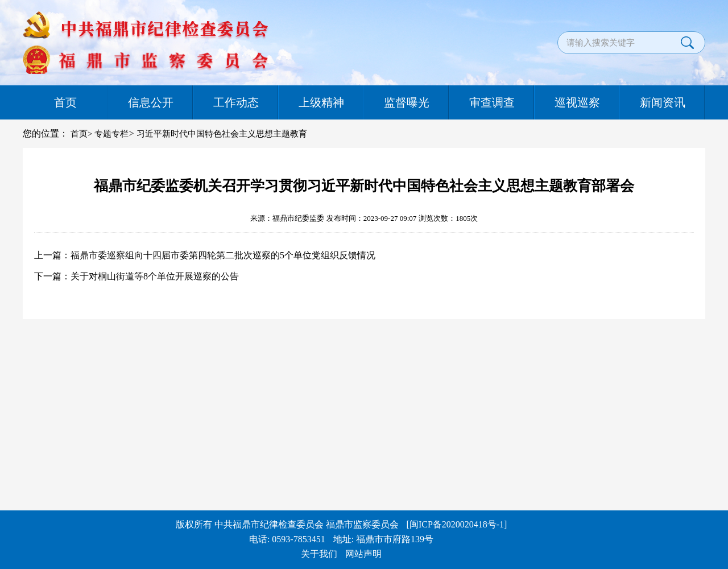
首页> (81, 134)
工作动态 (236, 102)
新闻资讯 (663, 102)
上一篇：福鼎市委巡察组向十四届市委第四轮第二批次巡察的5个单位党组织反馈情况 (205, 255)
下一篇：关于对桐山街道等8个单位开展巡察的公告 (136, 276)
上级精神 (321, 102)
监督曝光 (407, 102)
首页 (65, 102)
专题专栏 (111, 134)
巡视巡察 (577, 102)
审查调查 (492, 102)
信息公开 (151, 102)
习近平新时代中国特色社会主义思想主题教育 (222, 134)
